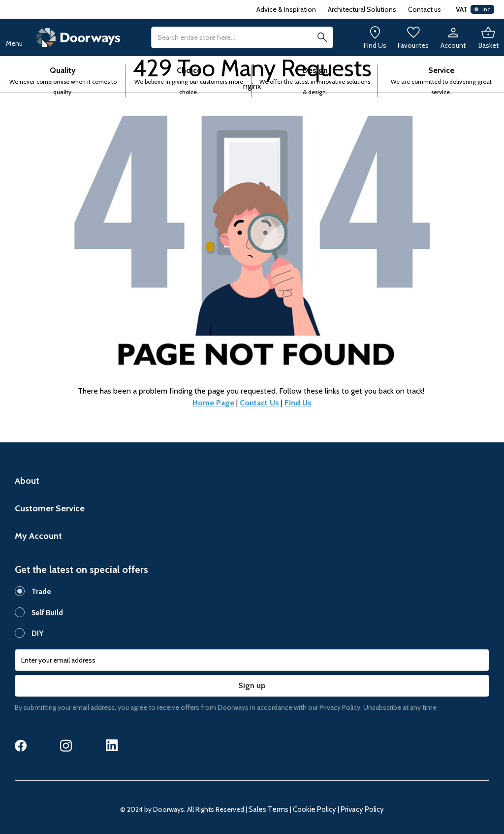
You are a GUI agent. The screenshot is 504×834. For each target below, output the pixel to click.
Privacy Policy (362, 809)
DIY (37, 634)
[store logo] (78, 38)
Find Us (375, 45)
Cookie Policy (315, 809)
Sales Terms (268, 809)
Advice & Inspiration (286, 9)
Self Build (47, 613)
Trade (41, 592)
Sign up (252, 685)
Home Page (213, 403)
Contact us (425, 9)
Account (453, 45)
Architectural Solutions (362, 9)
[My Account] (453, 37)
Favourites (413, 45)
